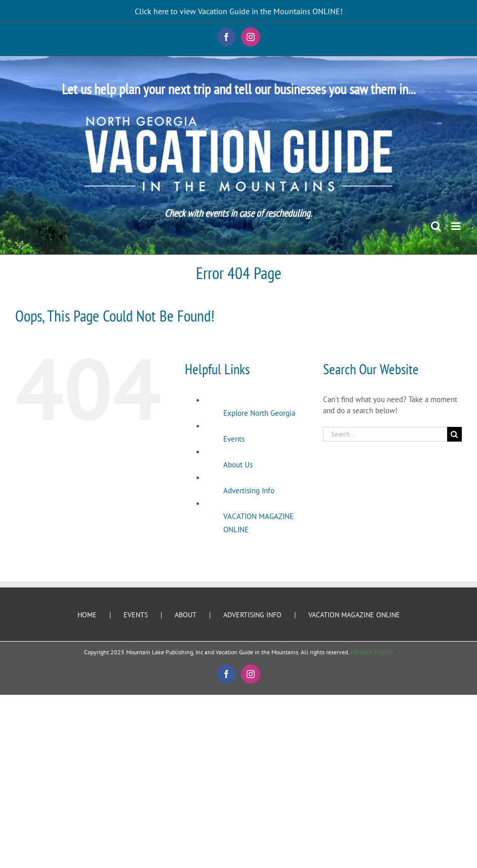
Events (234, 439)
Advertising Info (249, 490)
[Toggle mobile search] (436, 226)
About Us (238, 465)
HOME (87, 615)
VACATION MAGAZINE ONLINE (354, 615)
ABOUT (186, 615)
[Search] (454, 434)
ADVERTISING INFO (252, 615)
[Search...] (385, 434)
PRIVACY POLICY (372, 652)
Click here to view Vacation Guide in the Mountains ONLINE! (239, 11)
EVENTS (136, 615)
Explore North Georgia (259, 413)
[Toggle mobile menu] (456, 226)
